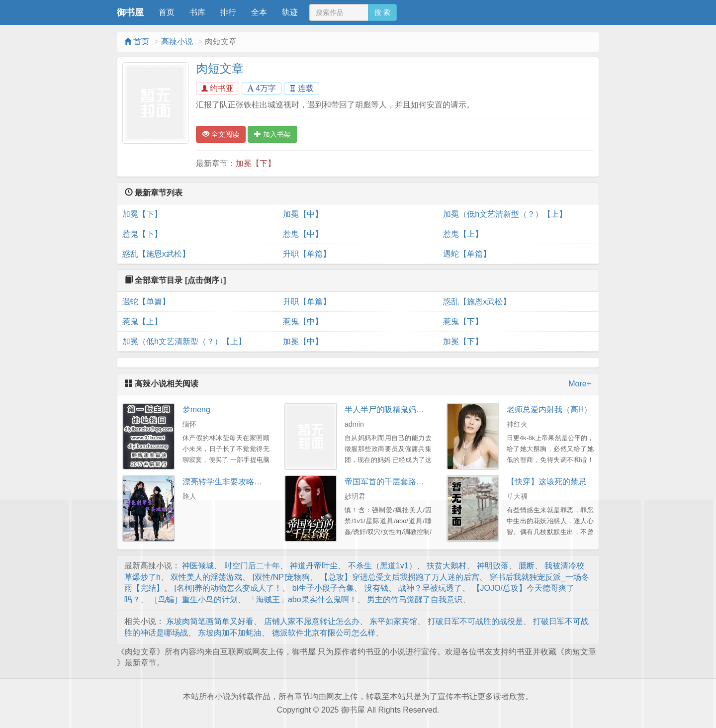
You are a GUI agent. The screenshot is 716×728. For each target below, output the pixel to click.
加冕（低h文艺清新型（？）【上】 (505, 214)
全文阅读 (221, 134)
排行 (228, 12)
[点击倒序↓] (206, 280)
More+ (580, 384)
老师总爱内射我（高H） (549, 409)
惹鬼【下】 (142, 234)
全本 (259, 12)
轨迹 (290, 12)
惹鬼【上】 (463, 234)
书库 (197, 12)
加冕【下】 (256, 163)
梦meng (196, 409)
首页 (167, 12)
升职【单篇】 (307, 254)
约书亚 (218, 88)
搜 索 (382, 12)
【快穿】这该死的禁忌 (546, 482)
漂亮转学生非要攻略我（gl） (233, 482)
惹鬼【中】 (303, 234)
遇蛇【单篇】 (467, 254)
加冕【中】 (303, 214)
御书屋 (130, 12)
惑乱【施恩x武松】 (156, 254)
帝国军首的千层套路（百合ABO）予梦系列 (421, 482)
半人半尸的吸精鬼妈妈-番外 (394, 409)
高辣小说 (177, 42)
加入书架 (272, 134)
